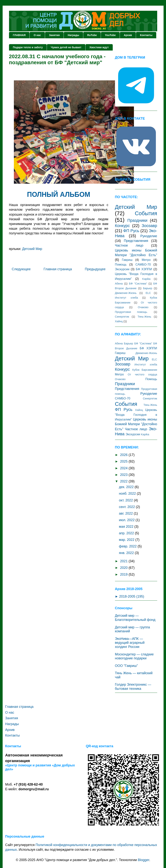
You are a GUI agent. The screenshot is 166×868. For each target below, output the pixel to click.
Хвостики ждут (99, 47)
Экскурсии (122, 269)
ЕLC (148, 293)
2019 (124, 574)
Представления (136, 241)
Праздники (137, 220)
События (146, 213)
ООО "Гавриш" (127, 666)
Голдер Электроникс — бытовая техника (133, 687)
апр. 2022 (127, 533)
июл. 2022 (127, 520)
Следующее (21, 269)
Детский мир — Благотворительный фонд (135, 618)
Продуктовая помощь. (131, 312)
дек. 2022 (127, 487)
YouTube (110, 35)
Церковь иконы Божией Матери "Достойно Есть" (136, 424)
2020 (124, 568)
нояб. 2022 (128, 494)
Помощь (121, 264)
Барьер (148, 288)
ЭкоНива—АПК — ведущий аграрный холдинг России (130, 643)
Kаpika (146, 279)
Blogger (144, 860)
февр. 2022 (128, 546)
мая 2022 (127, 527)
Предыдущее (95, 269)
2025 (124, 461)
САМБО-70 (143, 264)
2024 (124, 468)
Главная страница (58, 269)
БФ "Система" (138, 284)
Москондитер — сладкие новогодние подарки (134, 656)
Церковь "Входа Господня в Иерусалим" (136, 414)
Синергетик (122, 317)
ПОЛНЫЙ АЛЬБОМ (59, 194)
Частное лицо (129, 245)
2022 (124, 481)
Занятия (54, 35)
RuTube (92, 35)
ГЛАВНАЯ (19, 35)
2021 (124, 561)
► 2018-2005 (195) (130, 596)
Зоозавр (149, 226)
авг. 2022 (126, 513)
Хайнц (119, 321)
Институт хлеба (127, 298)
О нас (37, 35)
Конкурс (122, 226)
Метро (146, 260)
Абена (119, 284)
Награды (73, 35)
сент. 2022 (127, 507)
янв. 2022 (127, 553)
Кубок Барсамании (145, 370)
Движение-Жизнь (126, 293)
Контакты (146, 35)
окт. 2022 (126, 500)
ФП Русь (131, 231)
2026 (124, 455)
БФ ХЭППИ (144, 269)
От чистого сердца (142, 374)
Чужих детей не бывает (66, 47)
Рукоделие (149, 236)
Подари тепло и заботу (28, 47)
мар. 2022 (127, 540)
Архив (128, 35)
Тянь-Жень (145, 317)
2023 (124, 475)
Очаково (143, 307)
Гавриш (127, 260)
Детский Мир (32, 249)
